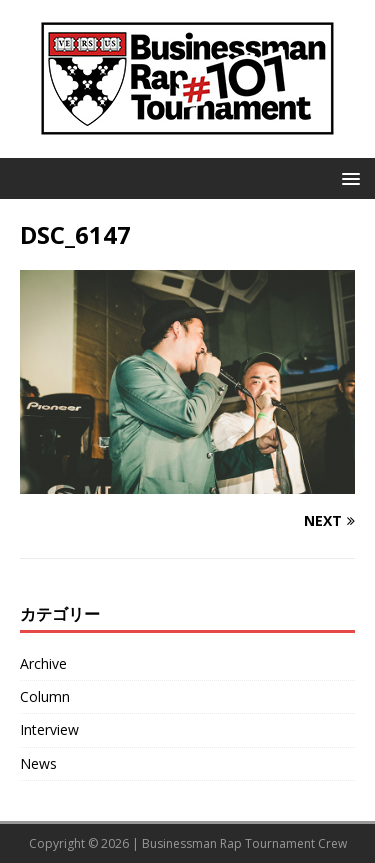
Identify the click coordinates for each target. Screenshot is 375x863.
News (38, 763)
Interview (49, 729)
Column (45, 696)
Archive (43, 663)
